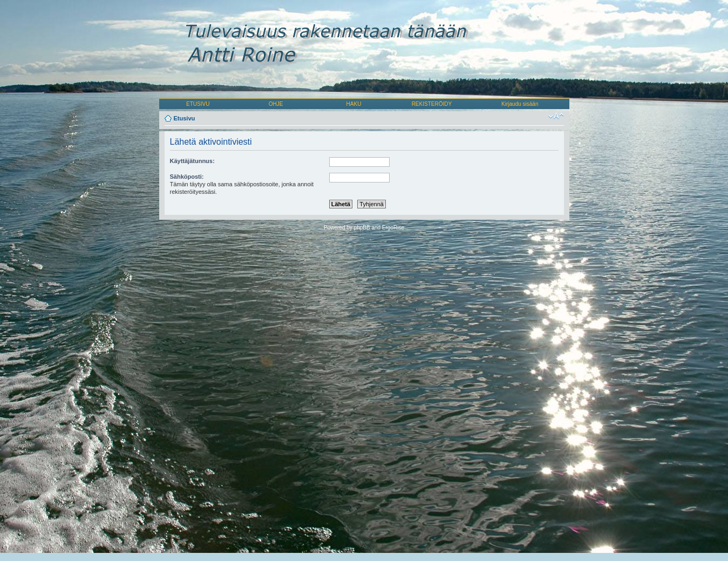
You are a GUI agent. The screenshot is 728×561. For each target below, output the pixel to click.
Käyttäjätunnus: (192, 161)
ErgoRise (393, 228)
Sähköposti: (187, 177)
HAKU (354, 104)
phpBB (362, 228)
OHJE (276, 104)
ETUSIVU (198, 104)
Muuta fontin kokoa (556, 116)
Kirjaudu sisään (520, 104)
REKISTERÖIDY (432, 104)
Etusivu (185, 118)
